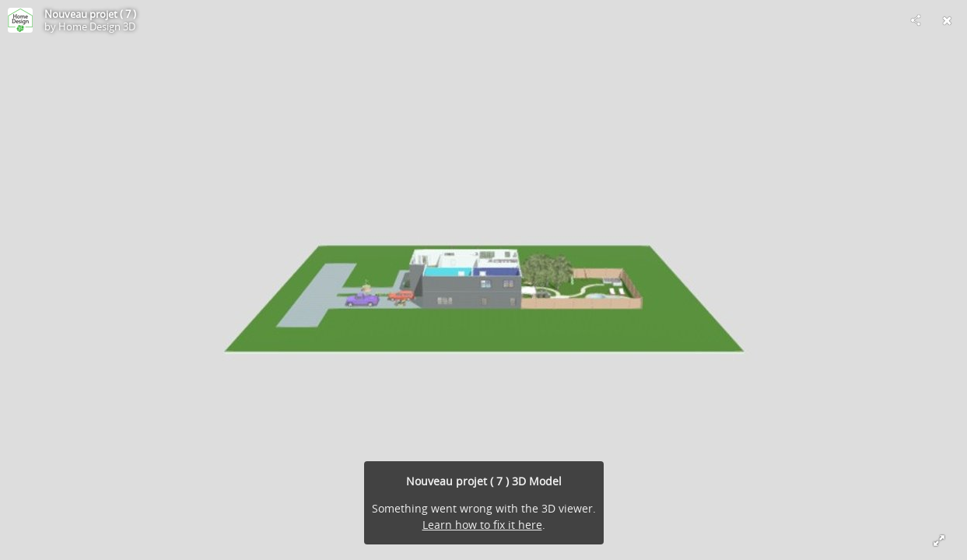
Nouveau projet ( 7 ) (90, 14)
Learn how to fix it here (482, 525)
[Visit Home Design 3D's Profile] (20, 20)
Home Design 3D (97, 26)
